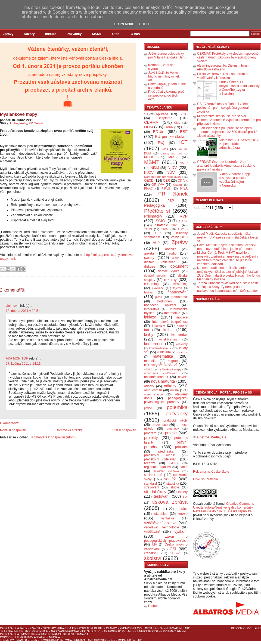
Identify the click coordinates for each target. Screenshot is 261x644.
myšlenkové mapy (170, 369)
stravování (152, 487)
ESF (184, 132)
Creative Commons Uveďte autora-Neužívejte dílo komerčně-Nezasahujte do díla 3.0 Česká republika (223, 507)
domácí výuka (169, 271)
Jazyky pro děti (172, 154)
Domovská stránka (69, 430)
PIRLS (166, 188)
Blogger (238, 628)
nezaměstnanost (156, 377)
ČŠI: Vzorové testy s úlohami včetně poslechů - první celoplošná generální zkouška (224, 108)
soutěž (170, 479)
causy (149, 258)
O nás (135, 34)
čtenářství (151, 553)
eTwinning (180, 284)
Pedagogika (154, 205)
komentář (179, 335)
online (175, 390)
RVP (184, 216)
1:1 (146, 114)
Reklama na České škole (211, 472)
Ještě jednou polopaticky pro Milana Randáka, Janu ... (167, 57)
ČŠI (173, 549)
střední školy (155, 492)
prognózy (173, 429)
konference (154, 344)
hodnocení (165, 301)
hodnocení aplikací (160, 305)
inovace (182, 317)
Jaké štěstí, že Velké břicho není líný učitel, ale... (164, 76)
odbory (149, 386)
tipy (185, 497)
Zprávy (8, 34)
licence (183, 352)
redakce (174, 463)
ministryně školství (160, 365)
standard (150, 484)
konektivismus (168, 339)
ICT (183, 142)
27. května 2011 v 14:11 (23, 364)
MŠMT (97, 34)
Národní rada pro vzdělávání (163, 177)
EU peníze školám (171, 137)
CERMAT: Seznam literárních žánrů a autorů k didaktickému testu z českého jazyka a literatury (226, 166)
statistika (173, 484)
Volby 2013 (179, 237)
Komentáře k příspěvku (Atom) (53, 437)
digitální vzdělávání (160, 262)
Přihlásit (254, 628)
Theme (5, 640)
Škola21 (176, 553)
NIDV (172, 168)
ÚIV (154, 544)
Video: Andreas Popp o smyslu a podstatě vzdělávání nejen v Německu (235, 180)
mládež (148, 369)
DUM (149, 127)
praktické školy (175, 420)
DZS (184, 127)
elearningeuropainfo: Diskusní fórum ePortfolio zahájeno (223, 67)
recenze (150, 463)
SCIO (160, 221)
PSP (171, 201)
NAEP (184, 163)
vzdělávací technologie (161, 527)
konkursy (182, 344)
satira (184, 467)
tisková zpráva (170, 502)
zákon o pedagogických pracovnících (166, 539)
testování (161, 496)
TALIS (148, 229)
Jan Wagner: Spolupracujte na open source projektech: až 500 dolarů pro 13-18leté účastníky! (228, 132)
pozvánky (177, 414)
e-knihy (170, 280)
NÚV (170, 172)
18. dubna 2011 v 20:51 (23, 311)
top (163, 509)
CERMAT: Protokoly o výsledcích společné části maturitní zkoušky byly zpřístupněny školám (228, 57)
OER (166, 181)
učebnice (161, 514)
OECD (149, 181)
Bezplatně (165, 118)
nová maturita (163, 381)
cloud (176, 258)
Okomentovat (10, 423)
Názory (29, 34)
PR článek (36, 123)
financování (178, 292)
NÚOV (149, 173)
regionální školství (157, 467)
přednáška (166, 451)
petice (148, 408)
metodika (151, 361)
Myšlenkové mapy (19, 114)
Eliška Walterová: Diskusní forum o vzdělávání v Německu (222, 76)
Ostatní (178, 185)
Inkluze (51, 34)
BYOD (183, 114)
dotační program (156, 275)
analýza (171, 249)
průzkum (181, 447)
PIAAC (148, 188)
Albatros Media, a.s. (212, 437)
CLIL (177, 123)
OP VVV (158, 185)
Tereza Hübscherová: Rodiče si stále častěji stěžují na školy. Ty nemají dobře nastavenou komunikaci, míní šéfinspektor (229, 287)
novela (183, 377)
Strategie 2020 (167, 225)
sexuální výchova (166, 471)
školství (153, 558)
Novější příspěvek (13, 430)
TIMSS (183, 229)
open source (153, 394)
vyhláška (168, 518)
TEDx (165, 229)
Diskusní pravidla (205, 479)
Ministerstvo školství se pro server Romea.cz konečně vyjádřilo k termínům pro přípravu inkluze (229, 120)
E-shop (153, 606)
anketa (149, 253)
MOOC (149, 157)
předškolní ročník (159, 455)
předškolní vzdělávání (161, 459)
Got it (144, 24)
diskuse (150, 267)
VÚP (156, 243)
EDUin (159, 132)
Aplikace (162, 114)
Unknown (13, 306)
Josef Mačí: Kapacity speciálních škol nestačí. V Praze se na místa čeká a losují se (227, 237)
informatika (172, 313)
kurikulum (164, 352)
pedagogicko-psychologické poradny (166, 400)
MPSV (173, 157)
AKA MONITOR (17, 358)
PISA (184, 188)
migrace (174, 361)
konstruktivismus (160, 348)
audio (173, 253)
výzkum (181, 531)
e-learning (151, 284)
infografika (152, 309)
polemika (177, 407)
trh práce (181, 509)
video (183, 513)
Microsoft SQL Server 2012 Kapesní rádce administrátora (239, 144)
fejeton (178, 288)
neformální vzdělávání (161, 373)
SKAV (183, 221)
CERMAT (152, 122)
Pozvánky (74, 34)
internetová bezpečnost (170, 322)
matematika (163, 356)
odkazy (170, 386)
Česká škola (9, 628)
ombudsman (153, 390)
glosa (159, 297)
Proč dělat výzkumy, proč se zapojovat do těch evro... (166, 95)
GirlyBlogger (105, 640)
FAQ (161, 143)
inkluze (150, 317)
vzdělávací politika (160, 523)
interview (158, 326)
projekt (171, 433)
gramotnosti (179, 297)
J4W (139, 640)
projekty (151, 438)
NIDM (155, 168)
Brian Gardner (26, 640)
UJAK (158, 233)
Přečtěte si (157, 211)
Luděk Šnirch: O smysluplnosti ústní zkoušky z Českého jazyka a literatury (240, 88)
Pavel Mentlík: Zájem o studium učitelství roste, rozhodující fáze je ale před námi (227, 247)
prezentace (159, 425)
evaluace (158, 288)
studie (175, 487)
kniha (14, 123)
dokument (179, 266)
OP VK (183, 181)
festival (149, 292)
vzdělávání (152, 532)
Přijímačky (153, 216)
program (150, 433)
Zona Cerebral (76, 640)
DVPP (169, 127)
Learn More (124, 24)
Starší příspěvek (124, 430)
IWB (165, 149)
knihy (23, 123)
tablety (183, 492)
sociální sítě (153, 475)
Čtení (116, 34)
